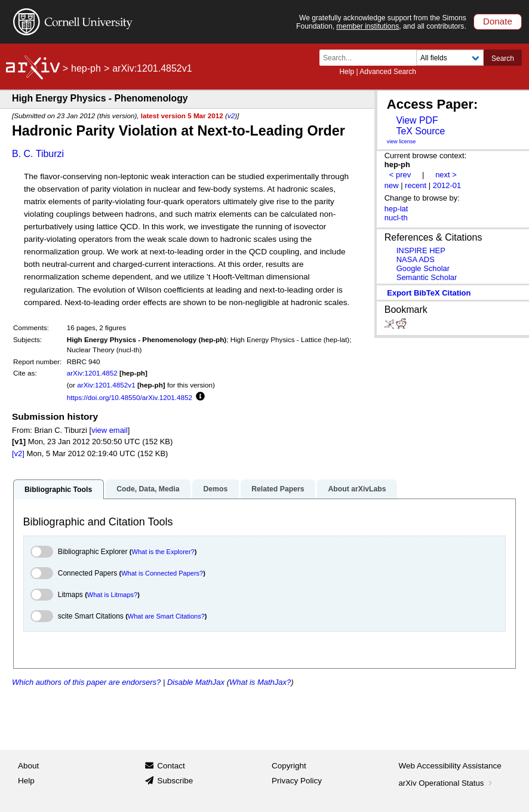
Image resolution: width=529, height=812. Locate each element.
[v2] (18, 453)
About (28, 766)
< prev (400, 175)
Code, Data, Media (148, 489)
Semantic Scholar (427, 277)
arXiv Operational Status (447, 783)
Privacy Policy (297, 781)
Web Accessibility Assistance (450, 766)
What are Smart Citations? (166, 616)
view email (109, 430)
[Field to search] (450, 58)
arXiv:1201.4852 (92, 373)
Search (503, 59)
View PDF (417, 120)
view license (402, 142)
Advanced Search (388, 72)
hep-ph (86, 68)
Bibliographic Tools (58, 490)
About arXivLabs (357, 489)
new (392, 185)
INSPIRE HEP (421, 250)
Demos (215, 489)
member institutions (367, 26)
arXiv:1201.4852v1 (106, 385)
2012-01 (447, 185)
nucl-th (396, 218)
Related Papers (278, 489)
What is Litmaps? (112, 595)
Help (347, 72)
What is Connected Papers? (162, 573)
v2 (231, 116)
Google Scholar (423, 268)
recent (416, 185)
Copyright (289, 766)
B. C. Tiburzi (38, 154)
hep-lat (396, 209)
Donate (498, 21)
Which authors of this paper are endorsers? (86, 682)
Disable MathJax (196, 682)
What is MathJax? (260, 682)
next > (446, 175)
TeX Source (420, 131)
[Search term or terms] (371, 58)
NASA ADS (416, 259)
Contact (171, 766)
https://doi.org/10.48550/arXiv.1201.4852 (130, 397)
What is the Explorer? (163, 552)
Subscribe (175, 781)
